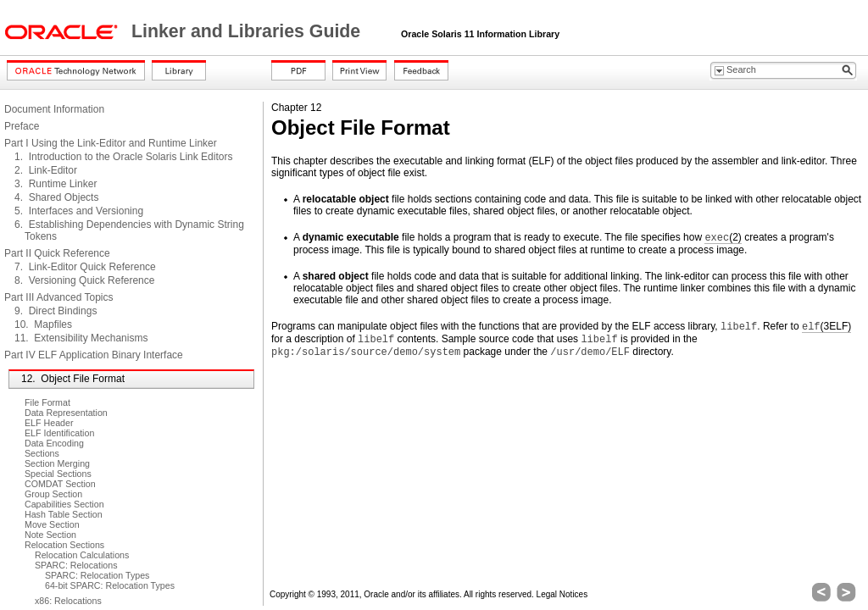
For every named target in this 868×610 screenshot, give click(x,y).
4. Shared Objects (56, 197)
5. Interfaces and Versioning (79, 211)
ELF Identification (59, 433)
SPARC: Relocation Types (97, 575)
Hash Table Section (64, 514)
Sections (42, 453)
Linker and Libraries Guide (248, 31)
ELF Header (49, 423)
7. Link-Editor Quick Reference (85, 267)
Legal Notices (562, 594)
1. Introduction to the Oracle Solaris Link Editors (123, 157)
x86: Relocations (68, 601)
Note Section (50, 535)
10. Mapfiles (43, 324)
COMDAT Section (60, 484)
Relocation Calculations (82, 555)
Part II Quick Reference (57, 253)
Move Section (52, 524)
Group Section (53, 494)
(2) (723, 238)
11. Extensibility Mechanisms (81, 338)
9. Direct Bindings (56, 311)
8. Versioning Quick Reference (84, 280)
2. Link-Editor (46, 170)
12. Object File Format (73, 379)
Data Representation (66, 413)
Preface (22, 126)
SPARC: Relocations (76, 565)
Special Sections (58, 474)
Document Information (54, 109)
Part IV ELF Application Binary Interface (94, 355)
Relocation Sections (64, 545)
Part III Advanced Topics (59, 297)
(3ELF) (826, 327)
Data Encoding (54, 443)
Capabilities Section (64, 504)
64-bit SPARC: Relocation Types (110, 585)
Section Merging (57, 463)
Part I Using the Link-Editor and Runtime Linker (111, 143)
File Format (47, 402)
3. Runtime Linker (56, 184)
